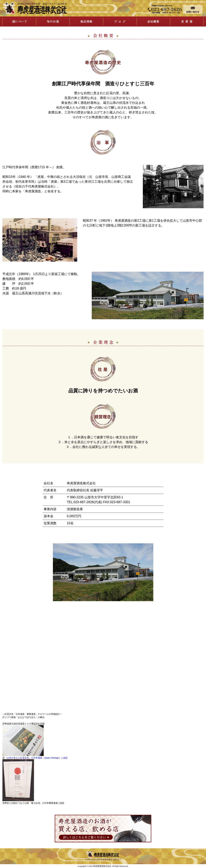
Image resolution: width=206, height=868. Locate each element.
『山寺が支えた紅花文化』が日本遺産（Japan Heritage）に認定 (36, 758)
